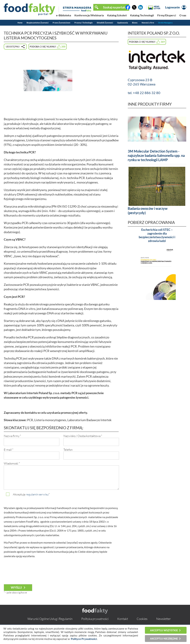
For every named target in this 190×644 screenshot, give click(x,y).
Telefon (68, 450)
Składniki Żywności (105, 23)
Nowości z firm (148, 23)
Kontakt (123, 619)
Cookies (142, 619)
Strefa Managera (165, 23)
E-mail (9, 450)
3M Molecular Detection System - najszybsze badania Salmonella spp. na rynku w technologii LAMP (156, 155)
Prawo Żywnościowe (61, 23)
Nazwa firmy (12, 436)
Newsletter (164, 619)
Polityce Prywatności (84, 639)
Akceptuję (31, 494)
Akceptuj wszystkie (164, 630)
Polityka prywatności (95, 619)
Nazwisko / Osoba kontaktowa (83, 436)
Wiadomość (12, 463)
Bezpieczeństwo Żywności (38, 23)
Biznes (135, 23)
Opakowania (123, 23)
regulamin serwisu (37, 494)
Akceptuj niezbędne (164, 638)
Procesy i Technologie (84, 23)
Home (20, 23)
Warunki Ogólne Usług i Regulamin (50, 619)
